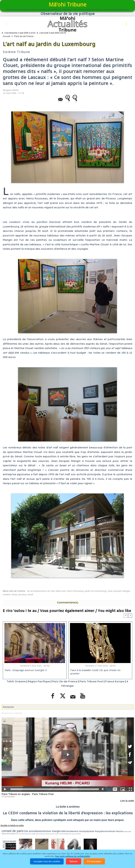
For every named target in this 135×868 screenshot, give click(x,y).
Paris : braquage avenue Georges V (26, 670)
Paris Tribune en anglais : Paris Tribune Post (28, 794)
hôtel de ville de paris (8, 834)
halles (70, 834)
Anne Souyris (46, 834)
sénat (30, 594)
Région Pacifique (39, 681)
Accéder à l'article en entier (12, 825)
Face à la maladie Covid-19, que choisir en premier (95, 672)
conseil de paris (13, 831)
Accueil (7, 36)
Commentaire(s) (67, 602)
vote (63, 831)
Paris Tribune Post (91, 681)
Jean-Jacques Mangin (119, 591)
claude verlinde (39, 834)
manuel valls (127, 832)
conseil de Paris (58, 834)
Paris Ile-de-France (24, 36)
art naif (51, 591)
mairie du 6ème (21, 834)
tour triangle (54, 831)
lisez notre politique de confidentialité (73, 856)
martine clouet (10, 594)
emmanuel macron (114, 831)
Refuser (74, 861)
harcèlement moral (75, 831)
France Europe (115, 681)
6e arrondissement (37, 591)
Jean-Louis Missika (76, 834)
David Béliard (65, 834)
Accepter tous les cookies (47, 861)
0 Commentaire (8, 797)
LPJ (16, 834)
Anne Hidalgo (32, 834)
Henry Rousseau (75, 591)
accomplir (52, 834)
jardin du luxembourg (96, 591)
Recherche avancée (12, 713)
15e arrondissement (35, 831)
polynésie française (94, 831)
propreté (27, 834)
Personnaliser (94, 861)
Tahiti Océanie (16, 681)
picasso (22, 594)
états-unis (60, 591)
